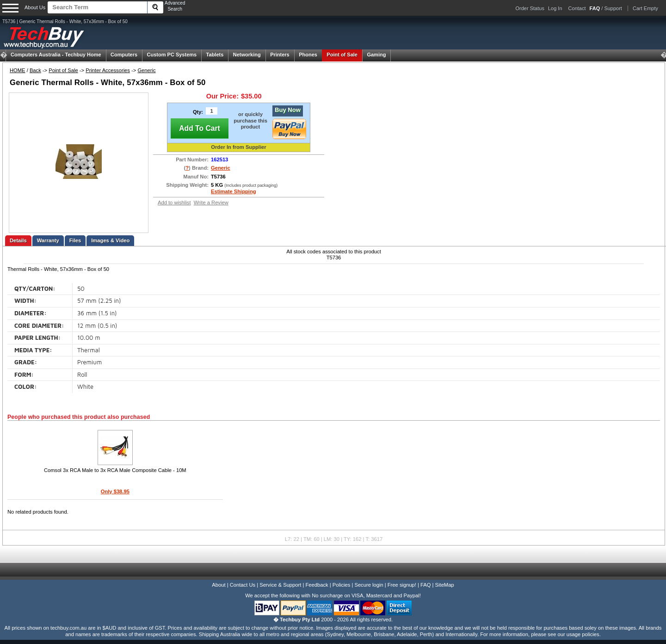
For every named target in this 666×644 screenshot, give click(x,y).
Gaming (376, 55)
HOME (18, 70)
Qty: (198, 112)
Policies (342, 585)
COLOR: (25, 387)
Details (18, 240)
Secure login (369, 585)
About (219, 585)
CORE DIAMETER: (39, 326)
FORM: (24, 375)
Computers (124, 55)
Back (35, 70)
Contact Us (243, 585)
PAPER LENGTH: (37, 338)
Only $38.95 (115, 491)
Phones (308, 55)
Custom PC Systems (172, 55)
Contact (577, 8)
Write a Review (211, 202)
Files (75, 240)
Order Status (530, 8)
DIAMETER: (31, 313)
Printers (280, 55)
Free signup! (402, 585)
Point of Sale (342, 55)
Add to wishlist (174, 202)
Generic (146, 70)
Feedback (317, 585)
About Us (35, 7)
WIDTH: (25, 301)
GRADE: (26, 362)
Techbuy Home (56, 55)
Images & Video (110, 240)
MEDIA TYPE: (33, 350)
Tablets (215, 55)
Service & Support (280, 585)
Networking (247, 55)
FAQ (425, 585)
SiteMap (445, 585)
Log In (555, 8)
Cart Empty (645, 8)
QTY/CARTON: (35, 289)
